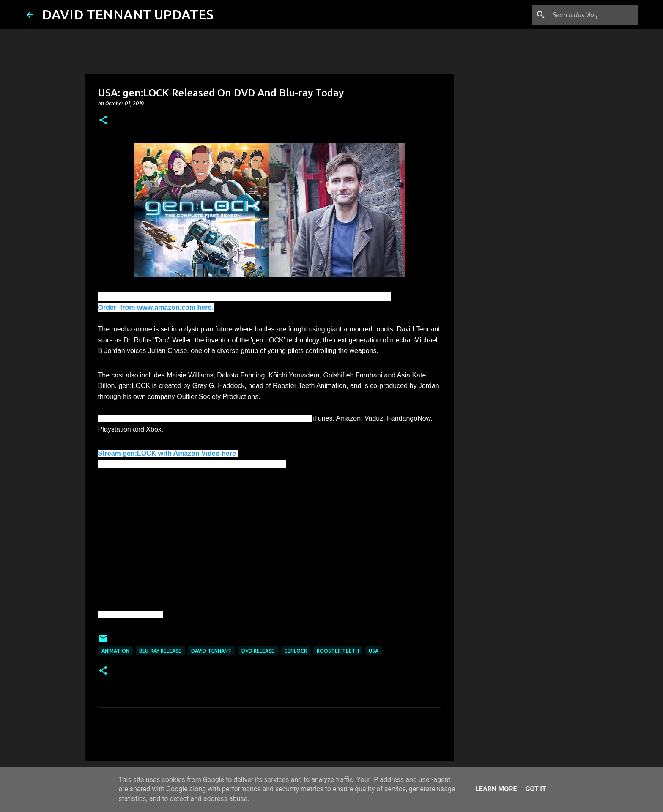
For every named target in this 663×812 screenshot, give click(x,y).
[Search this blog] (594, 15)
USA (374, 651)
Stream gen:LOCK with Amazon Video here (168, 453)
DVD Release (258, 651)
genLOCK (296, 651)
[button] (103, 121)
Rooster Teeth (338, 651)
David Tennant (211, 651)
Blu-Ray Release (160, 651)
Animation (115, 651)
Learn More (496, 789)
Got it (536, 789)
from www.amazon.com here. (166, 308)
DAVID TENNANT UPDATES (128, 14)
